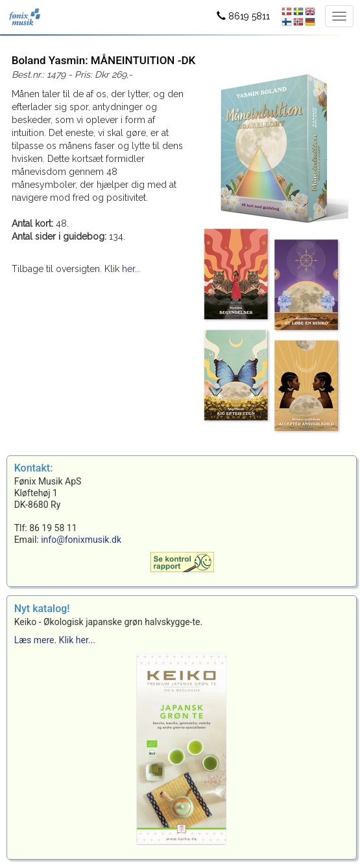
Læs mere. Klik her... (55, 640)
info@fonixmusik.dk (81, 540)
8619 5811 (243, 16)
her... (131, 269)
